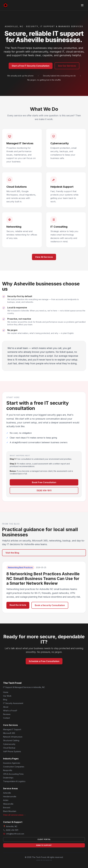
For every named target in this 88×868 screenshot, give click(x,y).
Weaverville (8, 804)
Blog (5, 700)
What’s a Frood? (10, 711)
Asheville (7, 793)
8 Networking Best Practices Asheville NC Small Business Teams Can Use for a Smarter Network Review (43, 579)
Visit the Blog (12, 553)
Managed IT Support (12, 729)
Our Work (7, 696)
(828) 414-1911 (44, 490)
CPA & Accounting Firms (13, 774)
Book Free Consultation (44, 482)
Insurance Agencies (12, 763)
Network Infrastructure (13, 737)
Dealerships (8, 778)
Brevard (7, 808)
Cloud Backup (9, 748)
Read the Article (18, 605)
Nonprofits (8, 770)
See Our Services (67, 66)
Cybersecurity (9, 744)
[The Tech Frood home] (7, 5)
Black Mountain (10, 811)
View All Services (44, 257)
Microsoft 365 (9, 733)
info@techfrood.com (15, 834)
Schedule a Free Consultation (44, 661)
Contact (6, 718)
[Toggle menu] (82, 5)
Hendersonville (10, 797)
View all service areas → (14, 815)
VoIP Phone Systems (12, 751)
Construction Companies (14, 767)
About (6, 707)
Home (6, 692)
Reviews (7, 714)
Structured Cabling (11, 740)
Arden (6, 800)
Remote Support (44, 845)
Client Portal (44, 839)
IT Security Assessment (13, 703)
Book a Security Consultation (50, 605)
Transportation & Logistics (14, 781)
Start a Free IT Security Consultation (31, 66)
